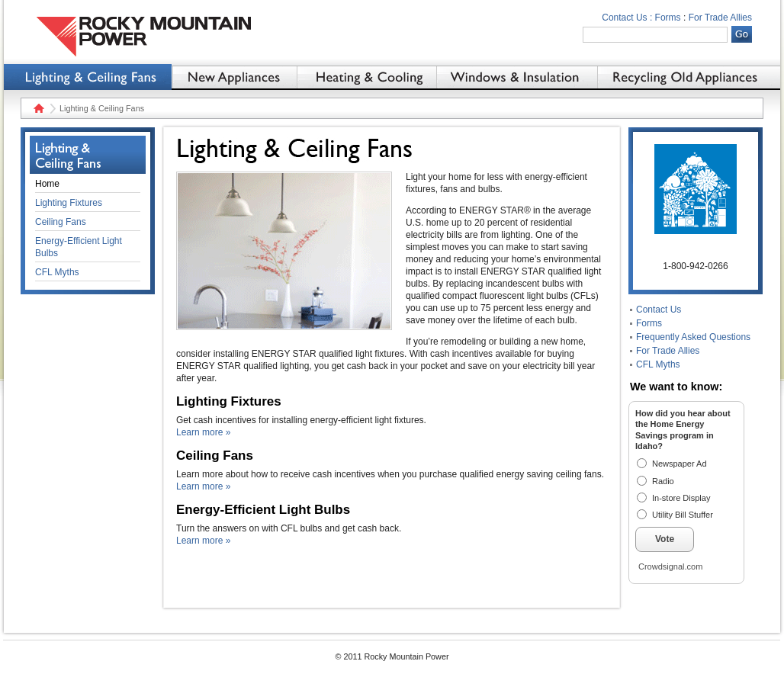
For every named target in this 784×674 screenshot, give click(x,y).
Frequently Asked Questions (693, 337)
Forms (668, 18)
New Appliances (235, 77)
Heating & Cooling (366, 77)
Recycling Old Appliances (689, 77)
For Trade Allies (720, 18)
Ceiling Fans (61, 222)
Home (37, 108)
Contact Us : (627, 18)
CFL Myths (658, 364)
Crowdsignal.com (670, 566)
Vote (665, 539)
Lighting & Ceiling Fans (88, 77)
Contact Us (659, 310)
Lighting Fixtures (69, 203)
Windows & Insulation (517, 77)
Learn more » (203, 432)
